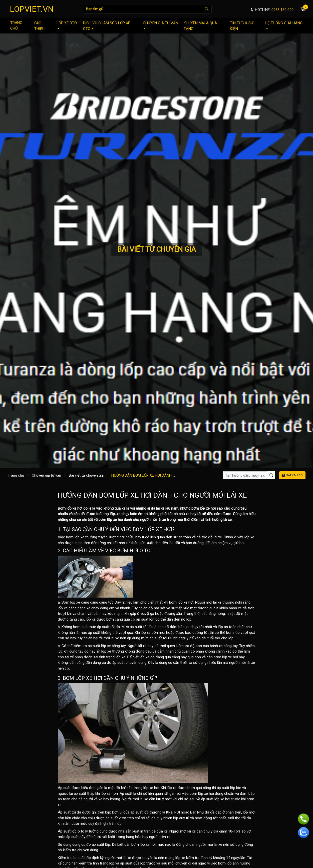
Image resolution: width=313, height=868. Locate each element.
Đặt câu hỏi (292, 475)
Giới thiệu (39, 26)
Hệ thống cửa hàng (284, 25)
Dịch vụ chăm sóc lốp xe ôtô (107, 26)
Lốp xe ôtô (67, 25)
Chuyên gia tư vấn (161, 25)
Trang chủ (16, 26)
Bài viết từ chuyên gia (86, 475)
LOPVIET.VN (32, 9)
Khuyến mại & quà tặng (200, 26)
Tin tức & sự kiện (242, 26)
